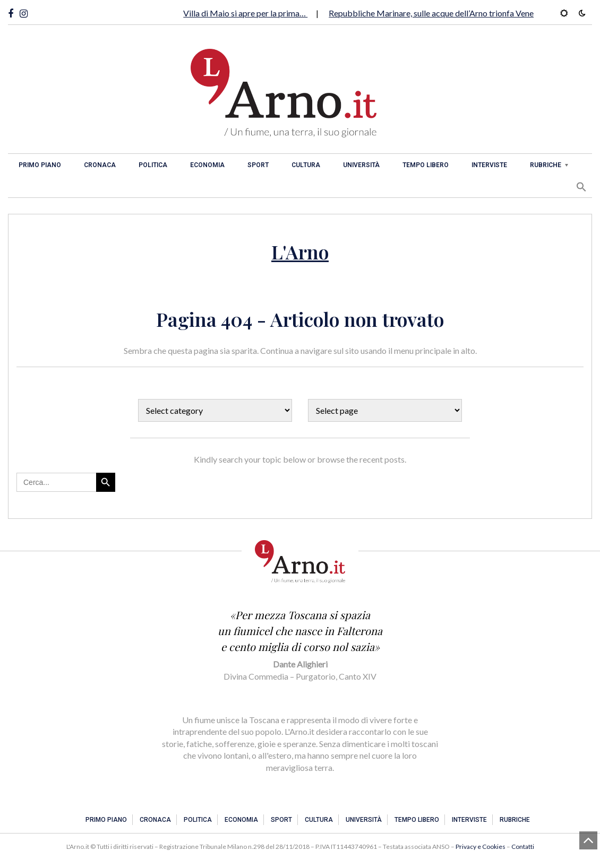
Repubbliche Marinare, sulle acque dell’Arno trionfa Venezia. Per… (448, 13)
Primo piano (40, 165)
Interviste (489, 165)
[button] (581, 187)
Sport (258, 165)
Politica (153, 165)
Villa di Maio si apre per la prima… (245, 13)
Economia (207, 165)
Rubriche (546, 165)
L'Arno (300, 251)
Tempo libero (426, 165)
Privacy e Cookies (481, 847)
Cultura (306, 165)
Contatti (523, 847)
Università (361, 165)
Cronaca (100, 165)
